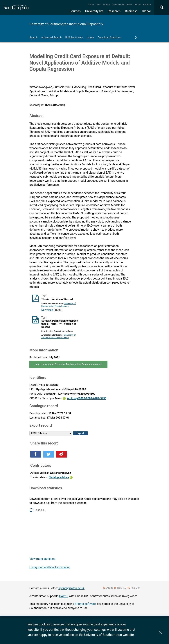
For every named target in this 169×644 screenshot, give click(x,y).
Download (47, 310)
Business (131, 11)
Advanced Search (51, 38)
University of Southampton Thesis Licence (59, 305)
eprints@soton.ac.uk (71, 588)
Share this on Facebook (36, 454)
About (91, 5)
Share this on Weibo (62, 454)
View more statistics (42, 559)
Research (114, 11)
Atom (110, 588)
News (129, 5)
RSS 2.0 (135, 588)
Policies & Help (74, 38)
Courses (75, 11)
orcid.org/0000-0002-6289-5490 (87, 398)
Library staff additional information (50, 567)
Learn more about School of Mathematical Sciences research (68, 364)
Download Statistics (109, 38)
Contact (147, 5)
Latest (90, 38)
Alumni (106, 5)
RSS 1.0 (122, 588)
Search (33, 38)
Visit (99, 5)
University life (94, 11)
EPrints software (85, 604)
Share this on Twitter (49, 454)
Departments (118, 5)
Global (146, 11)
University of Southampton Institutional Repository (66, 24)
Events (138, 5)
